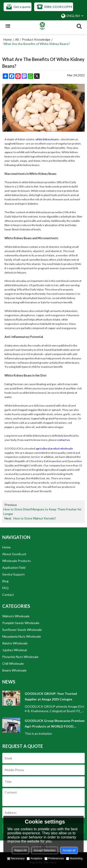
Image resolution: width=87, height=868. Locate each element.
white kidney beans (47, 139)
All (17, 39)
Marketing (74, 858)
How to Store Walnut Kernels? (35, 518)
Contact (8, 595)
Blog (5, 581)
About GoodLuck (14, 554)
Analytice (35, 858)
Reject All (20, 850)
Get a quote (22, 7)
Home (8, 39)
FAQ (5, 588)
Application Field (14, 567)
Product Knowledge (36, 39)
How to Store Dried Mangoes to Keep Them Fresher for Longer (42, 511)
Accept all (69, 850)
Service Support (13, 574)
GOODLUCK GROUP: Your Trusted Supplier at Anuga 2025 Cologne (51, 696)
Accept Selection (45, 850)
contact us (63, 440)
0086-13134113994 (58, 7)
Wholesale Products (17, 561)
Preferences (54, 858)
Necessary (16, 858)
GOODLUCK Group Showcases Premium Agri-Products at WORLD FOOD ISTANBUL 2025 (55, 724)
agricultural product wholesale (54, 448)
